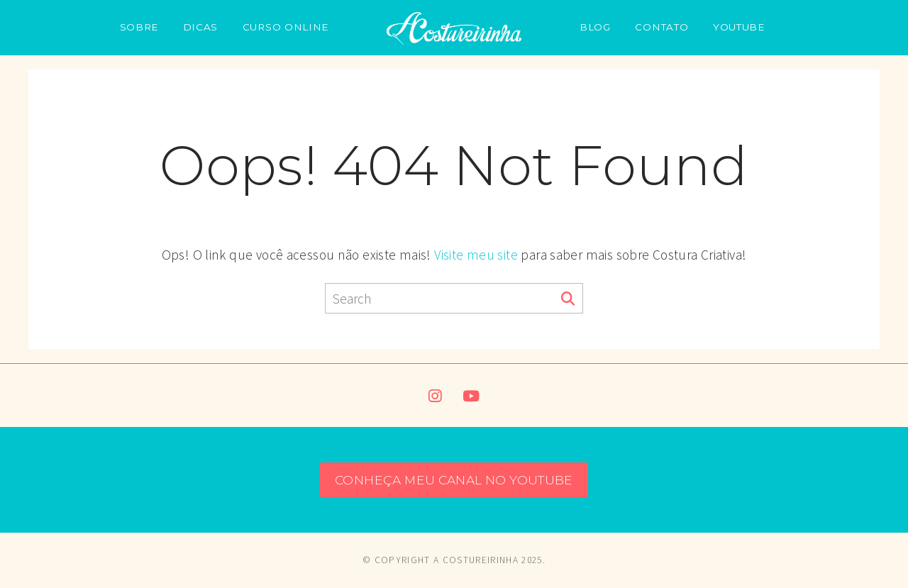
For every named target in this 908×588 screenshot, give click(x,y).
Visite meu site (476, 255)
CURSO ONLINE (286, 27)
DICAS (200, 27)
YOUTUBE (739, 27)
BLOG (595, 27)
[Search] (568, 299)
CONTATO (661, 27)
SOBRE (139, 27)
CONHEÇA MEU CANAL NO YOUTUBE (454, 480)
